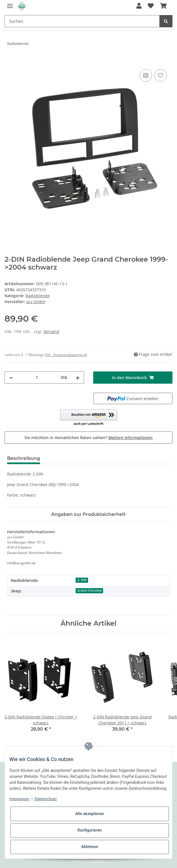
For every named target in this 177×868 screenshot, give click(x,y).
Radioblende (38, 296)
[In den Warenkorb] (9, 61)
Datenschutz (46, 799)
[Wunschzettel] (151, 6)
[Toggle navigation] (10, 4)
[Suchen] (82, 21)
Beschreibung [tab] (24, 458)
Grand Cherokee (89, 590)
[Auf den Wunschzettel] (161, 75)
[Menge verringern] (11, 378)
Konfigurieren (90, 830)
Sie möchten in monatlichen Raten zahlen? (88, 438)
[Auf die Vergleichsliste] (146, 75)
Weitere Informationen (130, 438)
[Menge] (37, 378)
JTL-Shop (98, 861)
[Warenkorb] (163, 6)
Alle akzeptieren (90, 814)
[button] (139, 6)
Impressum (19, 799)
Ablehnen (90, 847)
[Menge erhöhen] (78, 378)
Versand (51, 331)
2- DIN (82, 580)
